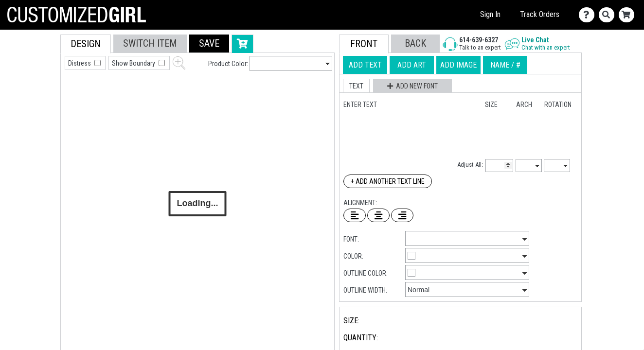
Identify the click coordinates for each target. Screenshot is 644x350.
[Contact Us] (589, 15)
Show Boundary (134, 63)
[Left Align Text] (355, 215)
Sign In (490, 14)
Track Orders (540, 14)
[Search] (609, 15)
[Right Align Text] (402, 215)
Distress (80, 63)
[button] (209, 44)
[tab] (39, 96)
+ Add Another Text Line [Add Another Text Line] (388, 181)
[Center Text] (378, 215)
